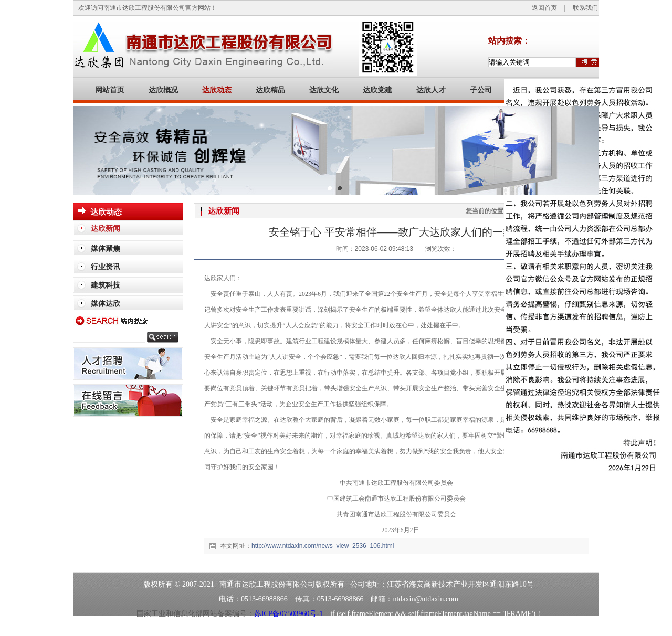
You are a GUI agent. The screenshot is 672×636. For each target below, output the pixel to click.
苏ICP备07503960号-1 (288, 614)
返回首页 (544, 8)
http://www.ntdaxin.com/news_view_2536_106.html (323, 546)
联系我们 (585, 8)
